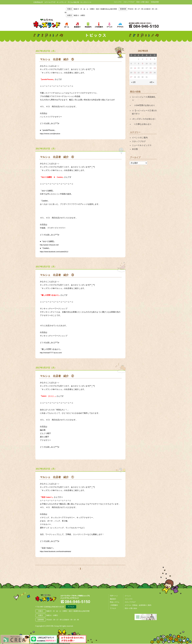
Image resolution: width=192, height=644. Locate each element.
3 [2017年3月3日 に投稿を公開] (147, 59)
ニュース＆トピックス (141, 138)
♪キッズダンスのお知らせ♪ (143, 113)
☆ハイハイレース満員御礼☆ (144, 96)
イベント (128, 596)
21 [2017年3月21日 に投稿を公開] (135, 72)
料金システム (115, 602)
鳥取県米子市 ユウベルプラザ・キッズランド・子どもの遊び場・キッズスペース (47, 23)
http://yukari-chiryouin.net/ (51, 245)
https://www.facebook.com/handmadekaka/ (58, 551)
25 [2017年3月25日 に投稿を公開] (151, 72)
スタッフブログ (129, 2)
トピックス (118, 2)
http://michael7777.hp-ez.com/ (53, 353)
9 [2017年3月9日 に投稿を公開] (142, 63)
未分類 (135, 142)
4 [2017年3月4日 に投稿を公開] (151, 59)
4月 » (152, 81)
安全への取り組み (143, 2)
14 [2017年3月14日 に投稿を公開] (135, 68)
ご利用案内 (114, 605)
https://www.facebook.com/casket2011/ (56, 252)
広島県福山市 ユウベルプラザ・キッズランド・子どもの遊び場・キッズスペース (49, 599)
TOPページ (114, 596)
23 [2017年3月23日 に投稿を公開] (143, 72)
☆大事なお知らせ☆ (141, 118)
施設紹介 (113, 599)
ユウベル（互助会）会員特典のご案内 (138, 605)
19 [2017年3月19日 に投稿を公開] (155, 68)
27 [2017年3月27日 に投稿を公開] (131, 76)
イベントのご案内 (139, 131)
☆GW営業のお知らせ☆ (143, 100)
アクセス (71, 607)
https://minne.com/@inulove (52, 134)
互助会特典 (155, 2)
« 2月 (133, 81)
